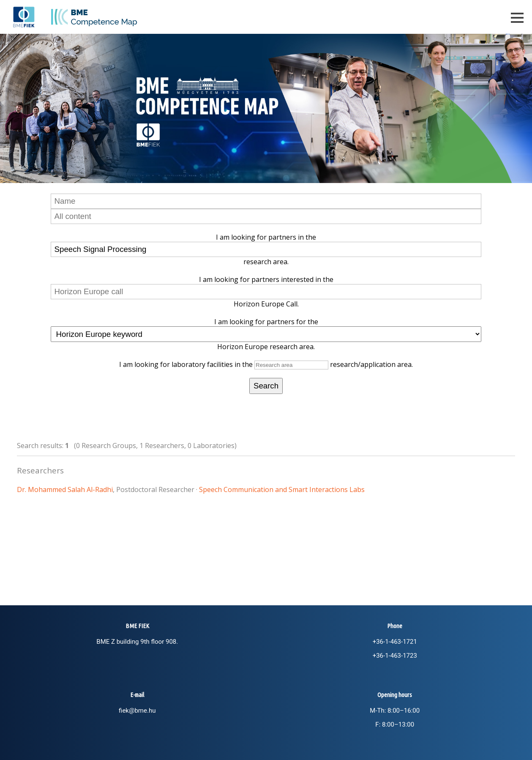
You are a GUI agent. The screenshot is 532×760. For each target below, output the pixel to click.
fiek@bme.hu (137, 711)
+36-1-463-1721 (395, 642)
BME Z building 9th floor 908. (137, 642)
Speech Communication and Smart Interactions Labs (282, 489)
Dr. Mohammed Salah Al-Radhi (65, 489)
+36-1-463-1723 (395, 656)
